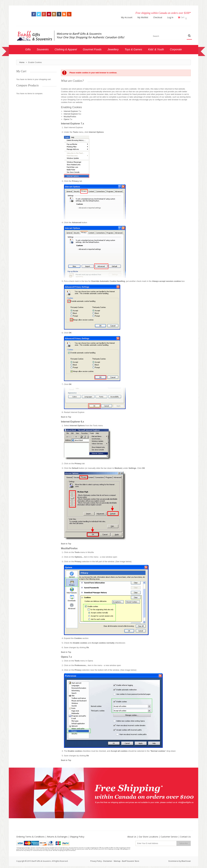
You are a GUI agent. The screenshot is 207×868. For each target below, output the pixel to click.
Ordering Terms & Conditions (30, 836)
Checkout (159, 17)
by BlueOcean (185, 860)
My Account (128, 17)
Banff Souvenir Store (131, 860)
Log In (172, 17)
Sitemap (117, 860)
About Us (132, 836)
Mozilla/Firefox (70, 116)
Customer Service (169, 836)
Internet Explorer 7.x (72, 110)
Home (22, 61)
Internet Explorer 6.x (72, 113)
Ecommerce (174, 860)
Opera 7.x (68, 118)
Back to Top (66, 416)
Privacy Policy (96, 860)
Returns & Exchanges (57, 836)
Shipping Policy (77, 836)
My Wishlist (144, 17)
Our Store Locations (148, 836)
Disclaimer (108, 860)
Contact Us (185, 836)
